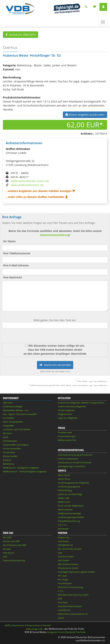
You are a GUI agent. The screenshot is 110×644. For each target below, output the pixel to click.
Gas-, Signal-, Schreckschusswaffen (20, 414)
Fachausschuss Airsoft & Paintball (75, 462)
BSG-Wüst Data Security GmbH (73, 595)
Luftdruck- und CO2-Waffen (17, 429)
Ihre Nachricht (13, 277)
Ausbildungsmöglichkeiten (71, 517)
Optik (6, 437)
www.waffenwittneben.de (27, 185)
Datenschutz (33, 625)
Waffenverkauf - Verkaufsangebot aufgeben (25, 471)
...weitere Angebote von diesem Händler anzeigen (40, 191)
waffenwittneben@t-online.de (30, 181)
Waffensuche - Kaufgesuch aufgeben (21, 468)
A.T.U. (61, 591)
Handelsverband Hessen (70, 606)
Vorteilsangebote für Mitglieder (74, 483)
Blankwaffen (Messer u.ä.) (16, 410)
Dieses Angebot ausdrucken (85, 115)
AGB (5, 557)
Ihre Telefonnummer (17, 253)
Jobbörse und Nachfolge (70, 494)
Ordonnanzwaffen (12, 448)
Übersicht (8, 403)
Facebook (70, 632)
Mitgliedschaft (65, 414)
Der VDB (7, 537)
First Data (63, 602)
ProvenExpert (65, 583)
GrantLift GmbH (66, 557)
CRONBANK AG (65, 545)
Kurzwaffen (9, 418)
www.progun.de (34, 629)
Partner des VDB (11, 541)
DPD (60, 599)
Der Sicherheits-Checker (70, 549)
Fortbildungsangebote (69, 487)
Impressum (8, 553)
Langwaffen (9, 426)
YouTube (81, 632)
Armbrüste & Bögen (13, 406)
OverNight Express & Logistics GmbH (76, 572)
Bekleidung (8, 464)
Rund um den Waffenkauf (71, 506)
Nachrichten (64, 475)
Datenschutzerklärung (55, 235)
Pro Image (63, 579)
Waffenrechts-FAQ (67, 440)
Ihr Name (9, 241)
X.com (62, 632)
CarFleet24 (63, 541)
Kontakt (7, 549)
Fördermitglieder (66, 410)
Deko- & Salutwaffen (13, 422)
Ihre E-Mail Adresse (16, 265)
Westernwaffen (10, 456)
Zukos (61, 618)
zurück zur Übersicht (21, 35)
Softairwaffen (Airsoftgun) (16, 445)
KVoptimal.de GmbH (68, 568)
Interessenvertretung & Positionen (75, 455)
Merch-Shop (64, 479)
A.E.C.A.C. (63, 525)
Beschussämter (65, 509)
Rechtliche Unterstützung (70, 587)
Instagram (52, 632)
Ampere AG (64, 537)
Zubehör (7, 460)
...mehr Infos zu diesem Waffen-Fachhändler (37, 197)
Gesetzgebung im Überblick (71, 466)
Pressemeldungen (67, 436)
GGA (60, 553)
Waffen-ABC (64, 498)
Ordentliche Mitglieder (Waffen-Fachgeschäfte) (81, 403)
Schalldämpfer (10, 441)
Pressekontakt (65, 432)
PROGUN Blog (65, 490)
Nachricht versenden (55, 365)
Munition (7, 433)
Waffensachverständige (69, 513)
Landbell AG (64, 610)
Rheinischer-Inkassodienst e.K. (73, 614)
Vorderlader (9, 452)
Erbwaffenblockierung (69, 521)
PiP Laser (62, 576)
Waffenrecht (64, 502)
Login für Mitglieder (68, 418)
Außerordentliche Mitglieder (72, 406)
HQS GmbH (64, 560)
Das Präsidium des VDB (14, 545)
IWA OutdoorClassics (68, 564)
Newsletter (63, 529)
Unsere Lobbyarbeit (68, 459)
